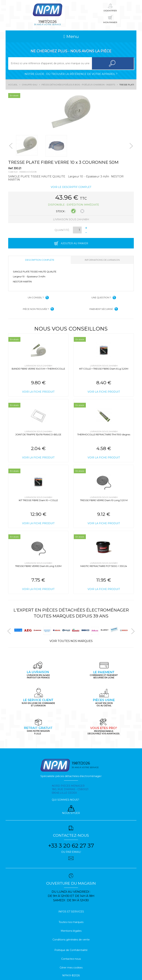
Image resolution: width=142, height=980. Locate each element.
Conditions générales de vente (71, 940)
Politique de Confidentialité (71, 950)
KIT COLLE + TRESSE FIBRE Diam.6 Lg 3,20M (104, 369)
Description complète (40, 260)
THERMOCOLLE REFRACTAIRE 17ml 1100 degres (104, 434)
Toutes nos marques (71, 922)
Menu (71, 36)
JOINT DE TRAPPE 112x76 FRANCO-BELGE (38, 434)
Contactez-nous (71, 959)
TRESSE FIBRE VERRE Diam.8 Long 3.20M (38, 566)
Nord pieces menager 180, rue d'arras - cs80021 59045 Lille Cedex (70, 789)
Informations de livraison (102, 260)
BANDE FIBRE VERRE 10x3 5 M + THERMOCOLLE (38, 369)
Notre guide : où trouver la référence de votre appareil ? (71, 74)
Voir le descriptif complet (71, 187)
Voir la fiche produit (38, 392)
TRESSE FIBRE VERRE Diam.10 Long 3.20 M (104, 500)
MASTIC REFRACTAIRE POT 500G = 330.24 (104, 566)
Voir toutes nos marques (71, 641)
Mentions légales (71, 931)
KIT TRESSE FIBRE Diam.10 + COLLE (38, 500)
